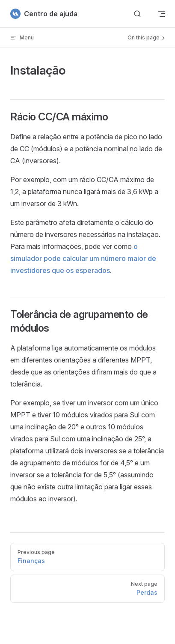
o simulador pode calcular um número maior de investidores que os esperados (83, 258)
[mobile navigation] (161, 14)
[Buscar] (137, 14)
